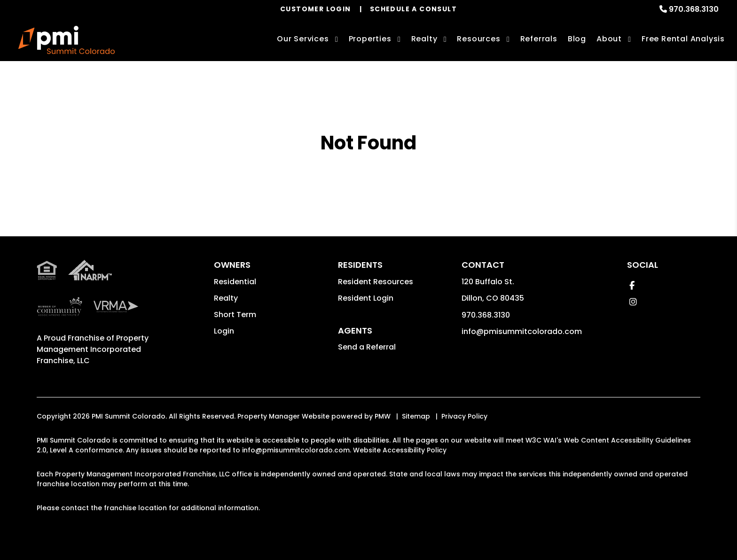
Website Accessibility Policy (400, 450)
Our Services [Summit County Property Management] (303, 39)
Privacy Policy (464, 416)
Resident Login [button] (366, 298)
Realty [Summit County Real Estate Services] (424, 39)
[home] (67, 40)
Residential (235, 282)
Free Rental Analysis (683, 39)
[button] (632, 285)
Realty (226, 298)
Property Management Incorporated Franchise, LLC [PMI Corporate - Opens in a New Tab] (93, 349)
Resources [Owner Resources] (478, 39)
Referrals (539, 39)
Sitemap (416, 416)
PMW (383, 416)
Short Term (235, 315)
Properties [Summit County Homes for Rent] (370, 39)
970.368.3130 (694, 9)
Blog (577, 39)
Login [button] (224, 331)
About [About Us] (609, 39)
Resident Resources (376, 282)
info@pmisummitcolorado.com (522, 331)
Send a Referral (367, 347)
